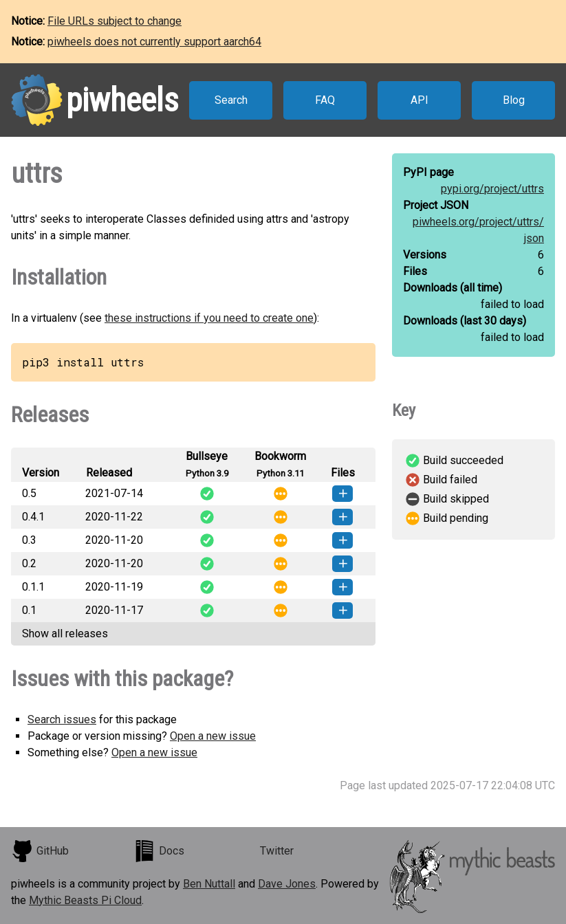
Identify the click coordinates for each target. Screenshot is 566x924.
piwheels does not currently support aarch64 (154, 42)
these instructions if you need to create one (209, 318)
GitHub (40, 851)
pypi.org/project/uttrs (492, 189)
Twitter (277, 851)
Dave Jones (287, 884)
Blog (514, 100)
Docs (159, 851)
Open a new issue (213, 736)
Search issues (62, 719)
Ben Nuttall (209, 884)
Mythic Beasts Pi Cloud (85, 900)
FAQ (325, 100)
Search (231, 100)
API (420, 100)
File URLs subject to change (115, 21)
